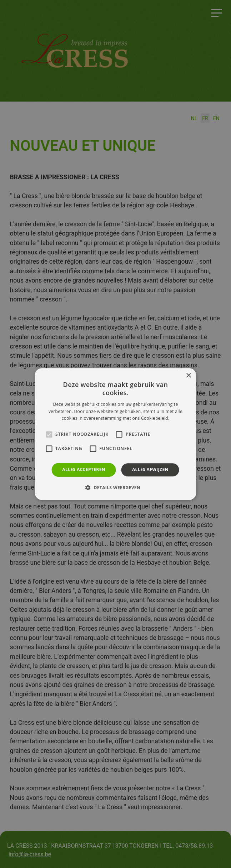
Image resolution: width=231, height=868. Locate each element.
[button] (115, 487)
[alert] (115, 434)
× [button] (188, 376)
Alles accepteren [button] (84, 469)
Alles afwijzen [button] (150, 469)
